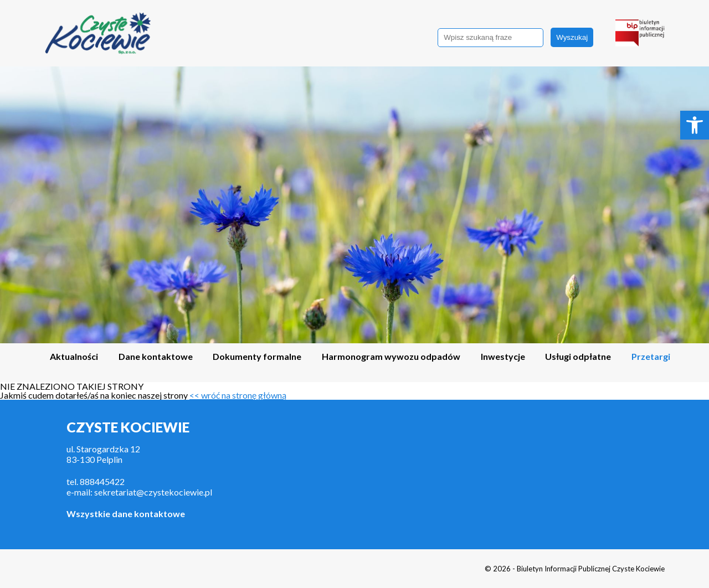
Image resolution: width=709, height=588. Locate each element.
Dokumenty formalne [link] (257, 357)
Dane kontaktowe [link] (156, 357)
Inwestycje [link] (503, 357)
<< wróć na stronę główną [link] (238, 395)
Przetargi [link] (651, 357)
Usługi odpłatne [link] (578, 357)
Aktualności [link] (74, 357)
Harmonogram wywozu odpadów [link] (391, 357)
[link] (695, 125)
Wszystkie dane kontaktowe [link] (126, 514)
